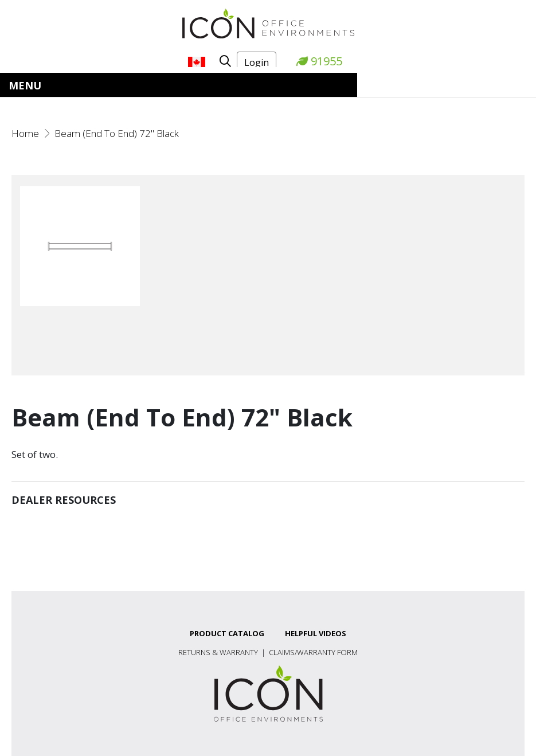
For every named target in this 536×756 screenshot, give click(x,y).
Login (257, 62)
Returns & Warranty (218, 652)
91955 (319, 61)
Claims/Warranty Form (313, 652)
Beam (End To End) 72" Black (117, 133)
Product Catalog (227, 633)
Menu (25, 85)
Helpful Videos (316, 633)
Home (25, 133)
